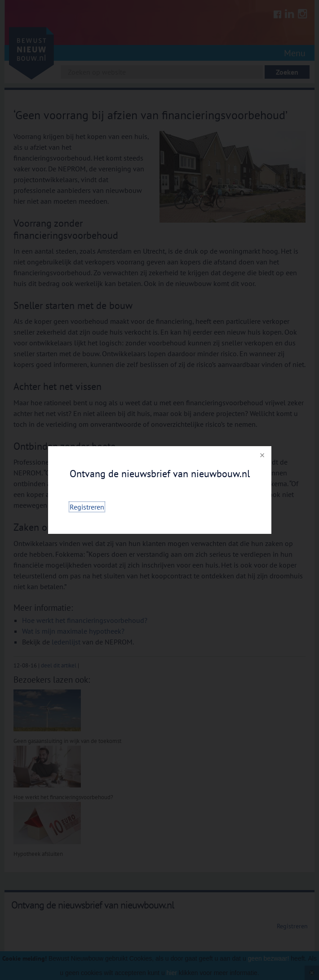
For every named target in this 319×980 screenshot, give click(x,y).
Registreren (87, 507)
